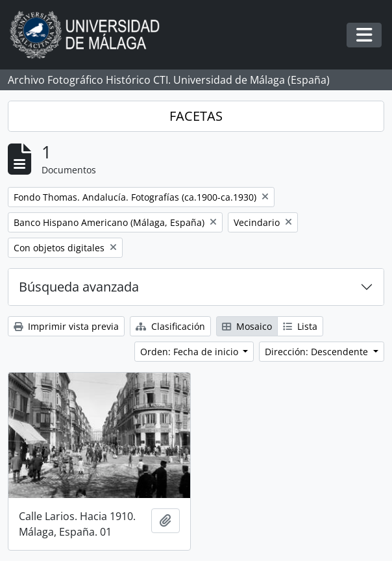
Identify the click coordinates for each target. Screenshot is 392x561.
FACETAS (196, 116)
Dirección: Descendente (318, 352)
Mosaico (247, 326)
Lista (300, 326)
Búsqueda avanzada (79, 287)
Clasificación (170, 326)
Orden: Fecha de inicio (190, 352)
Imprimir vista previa (66, 326)
